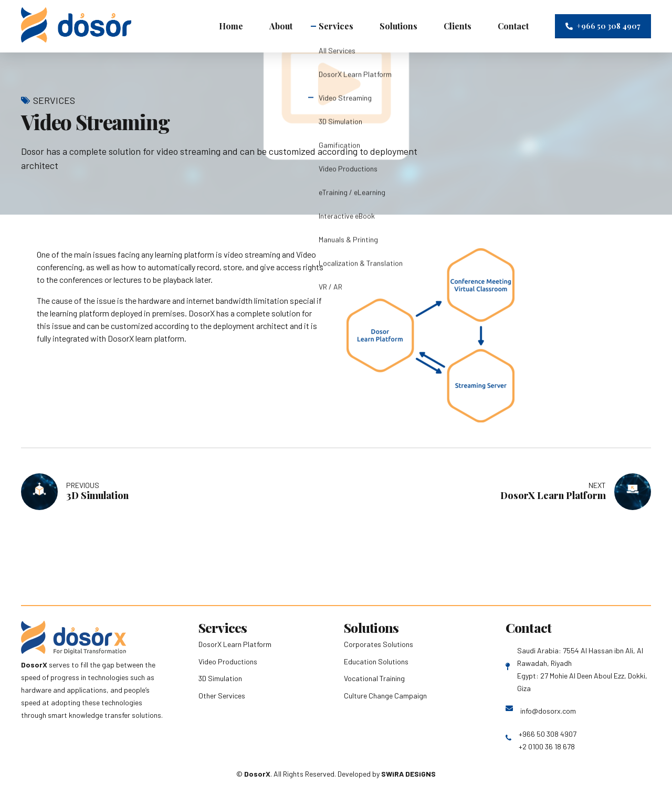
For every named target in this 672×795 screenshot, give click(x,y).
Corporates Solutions (379, 644)
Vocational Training (374, 678)
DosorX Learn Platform (235, 644)
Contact (513, 26)
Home (231, 26)
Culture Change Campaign (385, 696)
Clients (458, 26)
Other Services (222, 696)
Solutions (398, 26)
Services (336, 26)
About (281, 26)
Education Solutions (376, 661)
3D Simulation (220, 678)
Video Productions (228, 661)
